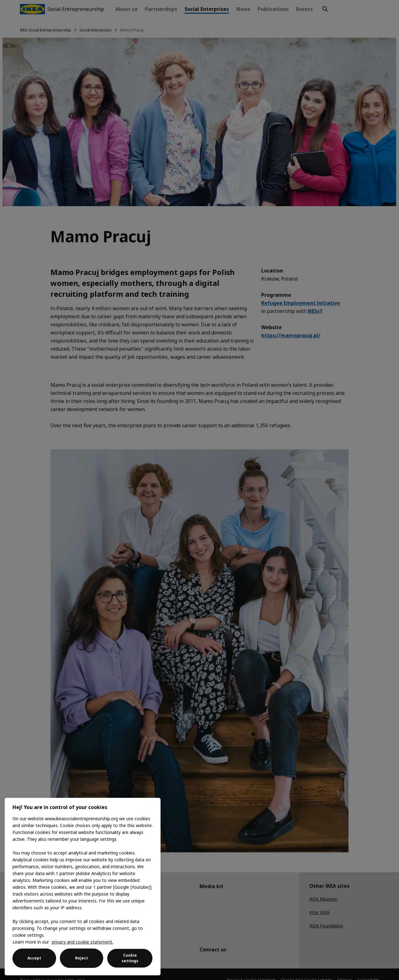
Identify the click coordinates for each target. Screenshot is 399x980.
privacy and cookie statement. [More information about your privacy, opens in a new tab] (82, 942)
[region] (83, 887)
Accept (34, 958)
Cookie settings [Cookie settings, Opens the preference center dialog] (130, 958)
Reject (82, 958)
